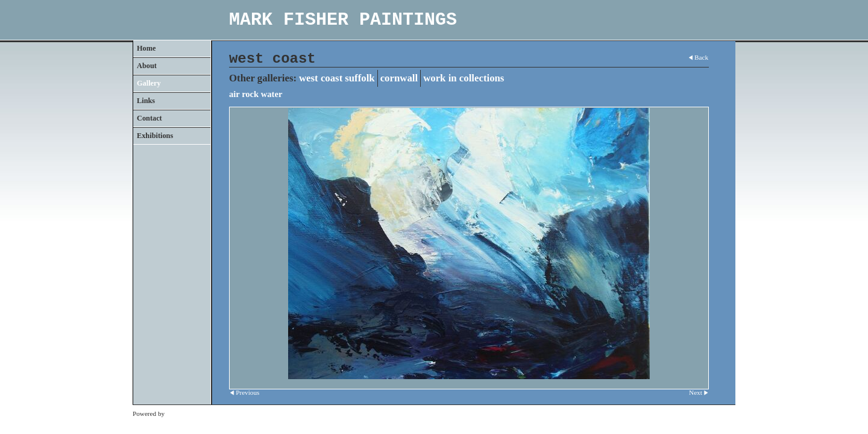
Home (146, 48)
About (147, 66)
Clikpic (176, 414)
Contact (149, 118)
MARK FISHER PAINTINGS (343, 20)
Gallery (149, 83)
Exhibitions (155, 136)
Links (146, 101)
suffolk (360, 78)
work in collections (464, 78)
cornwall (399, 78)
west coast (321, 78)
